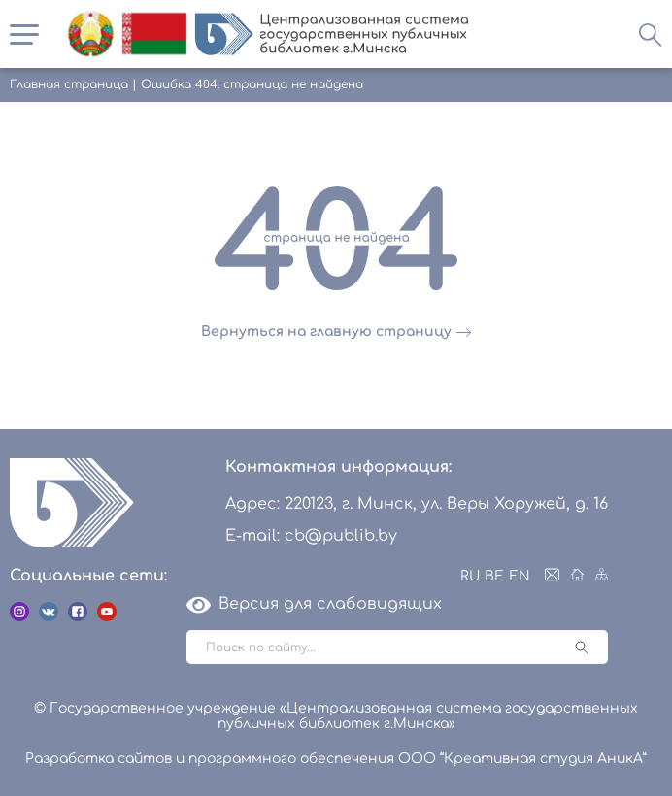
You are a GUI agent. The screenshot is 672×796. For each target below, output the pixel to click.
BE (494, 576)
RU (470, 576)
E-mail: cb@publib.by (311, 536)
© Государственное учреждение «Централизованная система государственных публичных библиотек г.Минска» (336, 716)
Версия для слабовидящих (314, 604)
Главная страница (69, 84)
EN (520, 576)
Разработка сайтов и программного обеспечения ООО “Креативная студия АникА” (336, 759)
